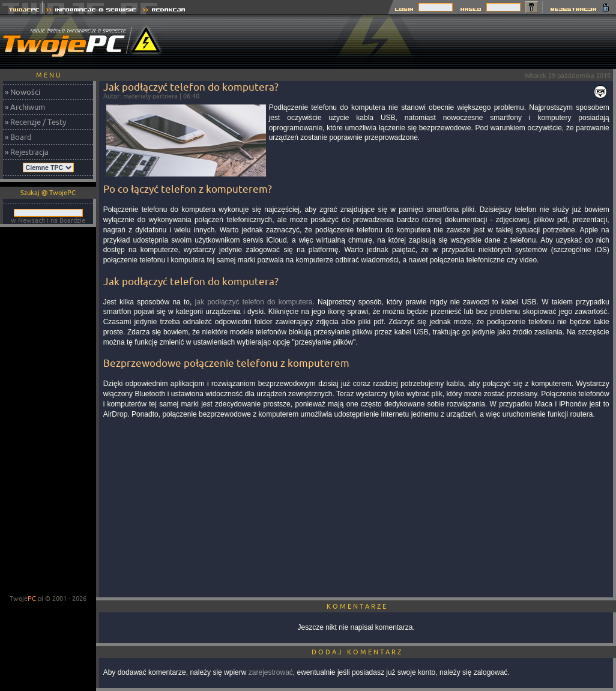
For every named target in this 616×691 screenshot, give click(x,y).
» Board (18, 137)
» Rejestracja (27, 152)
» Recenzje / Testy (35, 122)
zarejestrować (271, 672)
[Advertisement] (48, 412)
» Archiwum (25, 107)
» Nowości (23, 92)
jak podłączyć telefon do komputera (254, 302)
